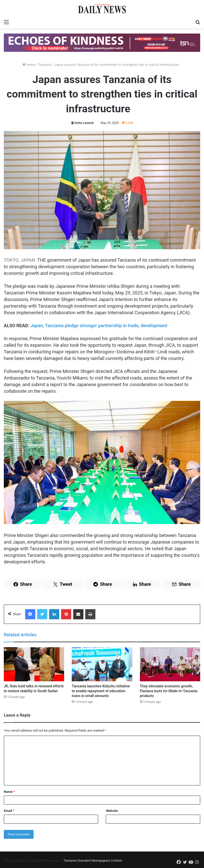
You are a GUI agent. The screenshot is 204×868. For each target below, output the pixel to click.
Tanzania (45, 65)
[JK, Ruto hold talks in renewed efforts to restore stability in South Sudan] (34, 664)
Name (9, 792)
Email (9, 811)
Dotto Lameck (84, 123)
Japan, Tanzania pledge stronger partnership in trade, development (99, 326)
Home (29, 65)
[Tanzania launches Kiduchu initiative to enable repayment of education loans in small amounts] (102, 664)
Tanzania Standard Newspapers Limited (93, 861)
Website (112, 811)
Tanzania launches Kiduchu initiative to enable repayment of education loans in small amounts (101, 691)
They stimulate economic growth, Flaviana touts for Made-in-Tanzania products (169, 691)
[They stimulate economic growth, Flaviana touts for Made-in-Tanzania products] (170, 664)
